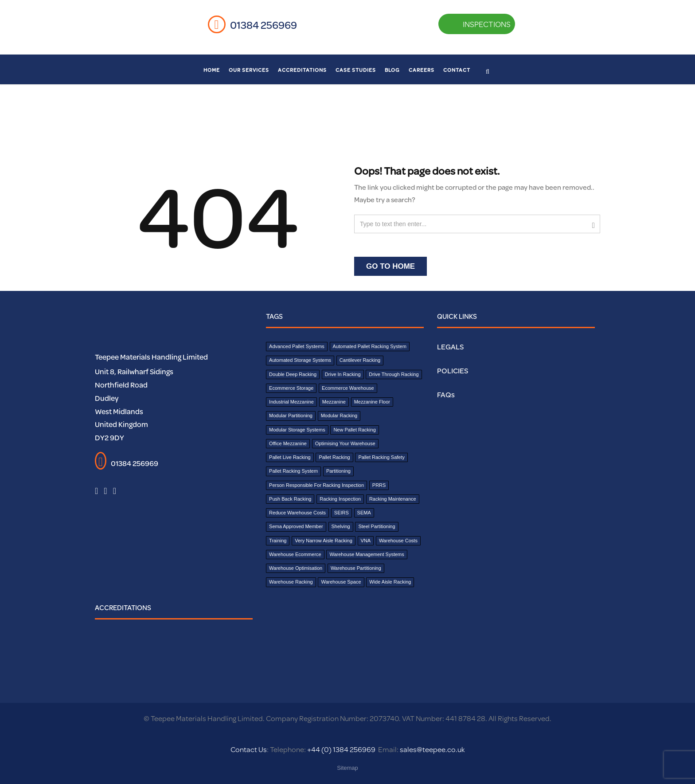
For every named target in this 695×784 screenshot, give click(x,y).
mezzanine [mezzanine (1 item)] (334, 402)
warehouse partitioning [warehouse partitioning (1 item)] (356, 568)
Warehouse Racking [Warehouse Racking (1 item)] (291, 582)
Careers (422, 70)
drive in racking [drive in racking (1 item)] (343, 374)
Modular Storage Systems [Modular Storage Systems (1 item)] (297, 430)
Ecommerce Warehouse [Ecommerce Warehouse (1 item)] (348, 388)
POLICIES (453, 370)
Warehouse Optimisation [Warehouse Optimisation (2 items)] (296, 568)
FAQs (446, 394)
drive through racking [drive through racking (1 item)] (394, 374)
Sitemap (347, 768)
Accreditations (302, 70)
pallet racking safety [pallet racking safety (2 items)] (381, 457)
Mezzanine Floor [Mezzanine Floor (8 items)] (372, 402)
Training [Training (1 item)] (278, 541)
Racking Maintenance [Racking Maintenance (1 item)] (393, 499)
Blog (392, 70)
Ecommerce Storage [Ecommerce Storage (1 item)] (291, 388)
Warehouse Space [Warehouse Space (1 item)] (341, 582)
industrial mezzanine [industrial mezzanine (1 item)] (291, 402)
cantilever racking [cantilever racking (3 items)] (360, 360)
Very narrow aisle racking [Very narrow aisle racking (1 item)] (324, 541)
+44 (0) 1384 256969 (341, 749)
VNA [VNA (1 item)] (366, 541)
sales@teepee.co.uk (432, 749)
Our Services (249, 70)
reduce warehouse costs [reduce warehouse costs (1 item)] (297, 513)
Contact (457, 70)
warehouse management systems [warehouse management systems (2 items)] (367, 554)
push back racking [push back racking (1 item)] (290, 499)
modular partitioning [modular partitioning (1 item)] (291, 416)
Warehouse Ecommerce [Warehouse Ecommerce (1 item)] (295, 554)
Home (212, 70)
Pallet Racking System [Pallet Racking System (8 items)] (293, 471)
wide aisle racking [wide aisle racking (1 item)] (390, 582)
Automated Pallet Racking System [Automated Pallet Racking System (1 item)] (370, 346)
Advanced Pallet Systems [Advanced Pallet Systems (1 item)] (297, 346)
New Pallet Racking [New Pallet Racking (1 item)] (354, 430)
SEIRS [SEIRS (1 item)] (342, 513)
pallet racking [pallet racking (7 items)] (334, 457)
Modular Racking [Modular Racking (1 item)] (339, 416)
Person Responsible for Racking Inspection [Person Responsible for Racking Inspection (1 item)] (316, 485)
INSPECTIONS (475, 24)
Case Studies (356, 70)
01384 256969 (264, 25)
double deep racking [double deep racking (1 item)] (293, 374)
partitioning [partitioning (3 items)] (338, 471)
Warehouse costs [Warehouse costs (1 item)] (398, 541)
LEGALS (450, 347)
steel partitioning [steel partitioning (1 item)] (377, 526)
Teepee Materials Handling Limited (151, 357)
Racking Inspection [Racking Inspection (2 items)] (340, 499)
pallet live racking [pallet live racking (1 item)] (290, 457)
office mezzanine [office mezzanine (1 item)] (288, 443)
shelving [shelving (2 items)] (341, 526)
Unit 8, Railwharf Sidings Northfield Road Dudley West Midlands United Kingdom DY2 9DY (134, 404)
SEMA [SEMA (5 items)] (364, 513)
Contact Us (249, 749)
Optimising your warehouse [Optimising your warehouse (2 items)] (345, 443)
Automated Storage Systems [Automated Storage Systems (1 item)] (300, 360)
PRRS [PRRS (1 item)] (379, 485)
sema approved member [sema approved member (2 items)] (296, 526)
